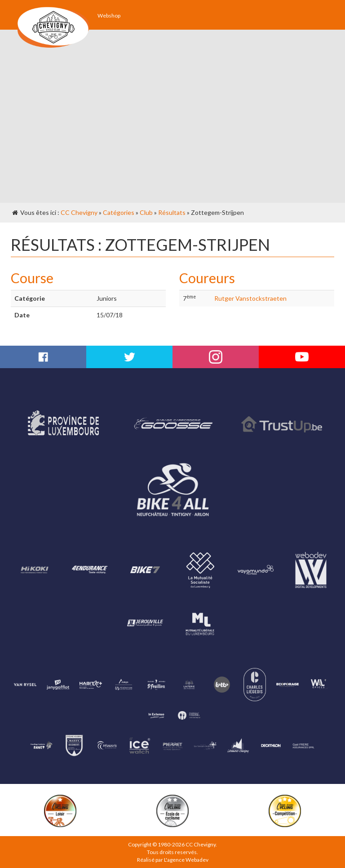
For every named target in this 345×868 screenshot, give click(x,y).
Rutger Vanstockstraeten (250, 298)
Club (146, 212)
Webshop (109, 16)
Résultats (172, 212)
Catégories (119, 212)
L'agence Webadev (186, 860)
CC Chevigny (79, 212)
